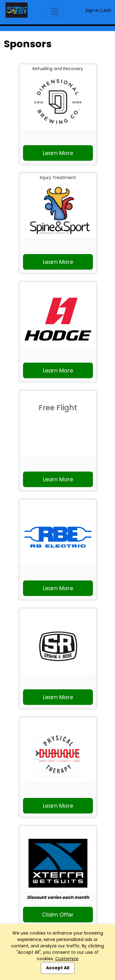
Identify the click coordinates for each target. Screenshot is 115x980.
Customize (67, 959)
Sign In (92, 10)
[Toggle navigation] (55, 12)
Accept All (58, 968)
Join (107, 10)
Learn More (58, 153)
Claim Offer (58, 915)
